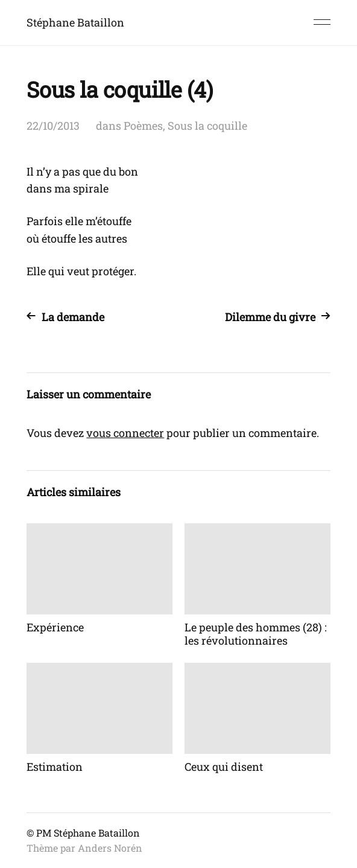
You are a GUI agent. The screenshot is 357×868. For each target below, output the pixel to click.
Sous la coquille (207, 126)
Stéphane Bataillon (75, 22)
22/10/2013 (53, 126)
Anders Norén (110, 848)
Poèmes (143, 126)
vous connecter (125, 433)
